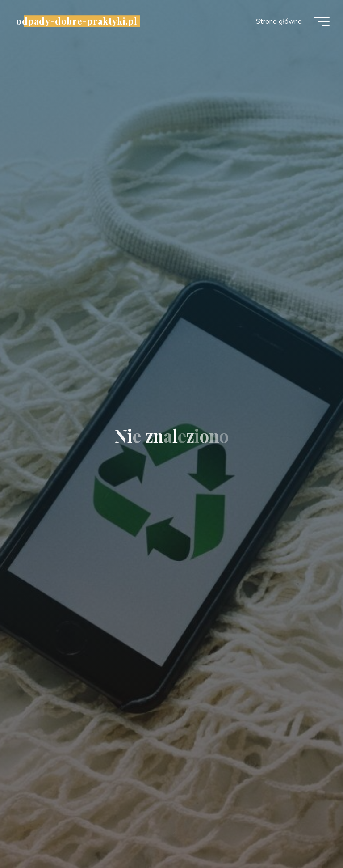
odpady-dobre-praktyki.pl (77, 21)
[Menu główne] (322, 21)
